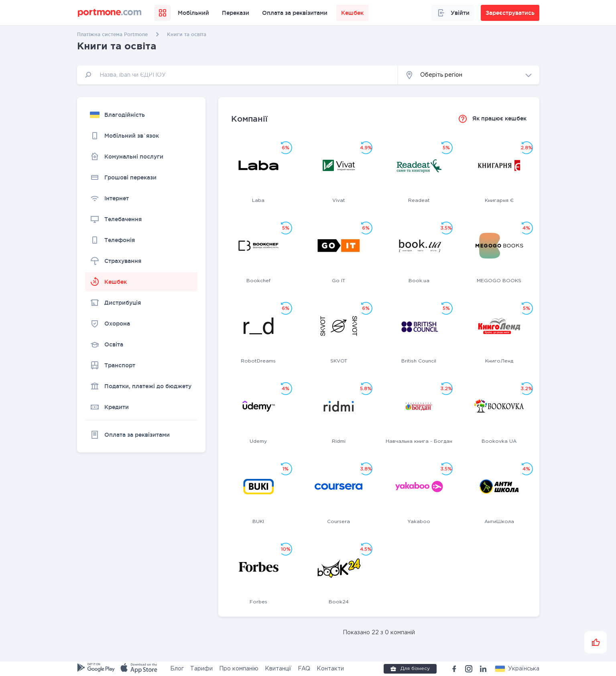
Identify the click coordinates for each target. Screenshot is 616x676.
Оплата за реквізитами (295, 13)
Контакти (330, 669)
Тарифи (201, 669)
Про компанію (239, 669)
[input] (238, 75)
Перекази (236, 13)
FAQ (304, 669)
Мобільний (193, 13)
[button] (469, 75)
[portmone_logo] (110, 13)
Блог (177, 669)
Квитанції (278, 669)
